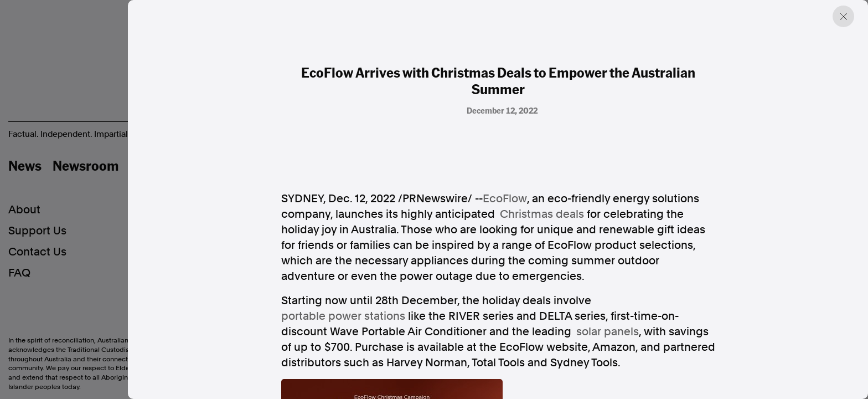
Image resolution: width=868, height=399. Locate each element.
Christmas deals (542, 214)
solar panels (608, 331)
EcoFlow (505, 198)
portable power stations (343, 316)
